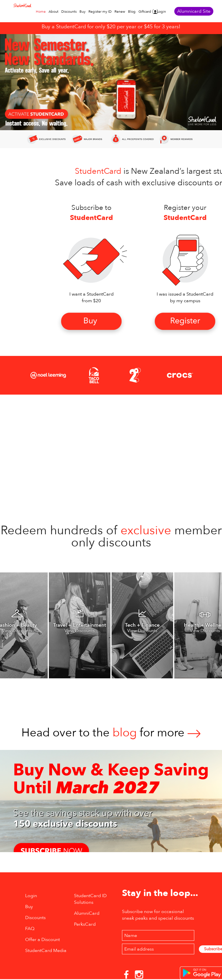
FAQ (30, 929)
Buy (83, 12)
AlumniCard (87, 913)
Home (41, 12)
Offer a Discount (42, 940)
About (53, 12)
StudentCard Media (46, 951)
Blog (132, 12)
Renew (120, 12)
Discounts (69, 12)
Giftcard (145, 12)
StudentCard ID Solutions (90, 899)
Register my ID (100, 12)
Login (161, 12)
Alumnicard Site (194, 11)
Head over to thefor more (111, 733)
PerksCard (85, 924)
